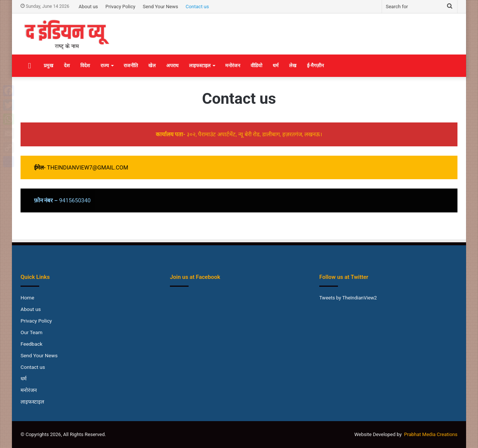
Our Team (32, 332)
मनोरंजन (233, 66)
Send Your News (160, 7)
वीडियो (256, 66)
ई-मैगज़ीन (316, 66)
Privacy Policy (120, 7)
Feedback (32, 344)
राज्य (105, 66)
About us (89, 7)
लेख (293, 66)
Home (27, 298)
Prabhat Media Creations (431, 434)
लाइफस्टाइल (200, 66)
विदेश (85, 66)
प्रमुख (49, 66)
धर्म (276, 66)
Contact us (197, 7)
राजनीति (131, 66)
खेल (152, 66)
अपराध (172, 66)
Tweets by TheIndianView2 (348, 298)
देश (67, 66)
